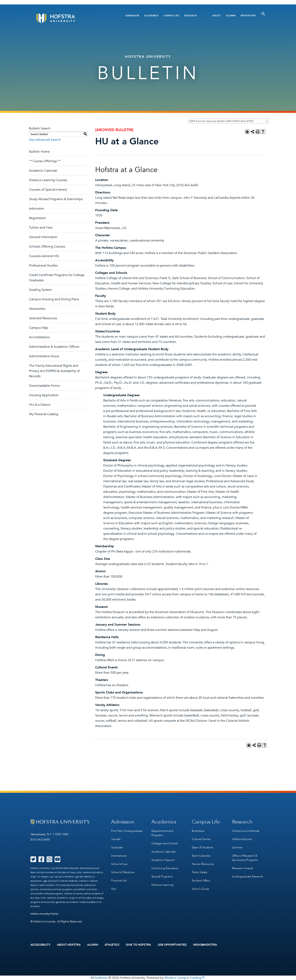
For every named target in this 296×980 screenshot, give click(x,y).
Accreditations (39, 337)
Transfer (116, 839)
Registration (38, 218)
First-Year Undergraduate (127, 831)
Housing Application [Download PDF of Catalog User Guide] (44, 395)
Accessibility (41, 945)
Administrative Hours (44, 356)
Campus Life (171, 16)
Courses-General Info (44, 256)
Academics (151, 16)
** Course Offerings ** (45, 161)
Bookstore (198, 831)
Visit (114, 889)
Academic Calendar (43, 171)
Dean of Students (203, 847)
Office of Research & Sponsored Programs (245, 858)
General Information (43, 237)
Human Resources (203, 864)
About (216, 16)
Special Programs (162, 877)
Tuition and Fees (41, 228)
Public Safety (200, 872)
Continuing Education (165, 868)
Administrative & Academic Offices (54, 347)
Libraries (237, 847)
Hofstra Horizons (242, 839)
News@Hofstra (205, 945)
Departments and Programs (162, 833)
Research (191, 16)
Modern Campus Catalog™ (185, 978)
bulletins (101, 978)
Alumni (231, 16)
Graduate (117, 847)
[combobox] (228, 121)
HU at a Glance (40, 405)
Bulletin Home (39, 152)
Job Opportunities (172, 945)
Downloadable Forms (44, 386)
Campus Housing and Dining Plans (54, 299)
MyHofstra (248, 16)
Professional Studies (43, 266)
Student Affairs (201, 881)
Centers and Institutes (246, 831)
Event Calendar (201, 856)
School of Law (119, 864)
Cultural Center (201, 839)
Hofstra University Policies (44, 914)
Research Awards (243, 868)
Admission (132, 16)
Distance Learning (163, 885)
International (119, 856)
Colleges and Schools (165, 843)
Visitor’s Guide (200, 889)
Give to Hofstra (139, 945)
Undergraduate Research (248, 877)
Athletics (112, 945)
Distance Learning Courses (48, 180)
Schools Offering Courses (47, 247)
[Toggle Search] (263, 14)
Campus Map (39, 328)
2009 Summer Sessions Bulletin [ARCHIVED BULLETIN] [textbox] (221, 121)
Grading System (41, 290)
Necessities (37, 309)
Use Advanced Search (45, 140)
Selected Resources (43, 318)
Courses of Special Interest (48, 190)
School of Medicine (123, 872)
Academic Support (163, 860)
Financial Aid (119, 881)
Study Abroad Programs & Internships (56, 199)
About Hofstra (69, 945)
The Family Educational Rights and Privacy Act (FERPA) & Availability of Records (54, 371)
